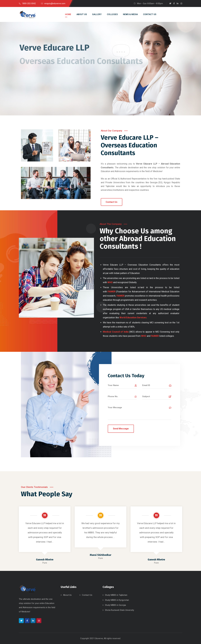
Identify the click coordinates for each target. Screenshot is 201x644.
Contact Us (87, 595)
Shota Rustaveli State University (119, 610)
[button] (112, 202)
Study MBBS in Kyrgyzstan (117, 600)
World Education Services (133, 318)
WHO (144, 336)
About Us (67, 595)
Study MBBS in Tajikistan (116, 595)
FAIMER (112, 292)
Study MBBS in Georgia (115, 605)
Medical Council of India (116, 332)
